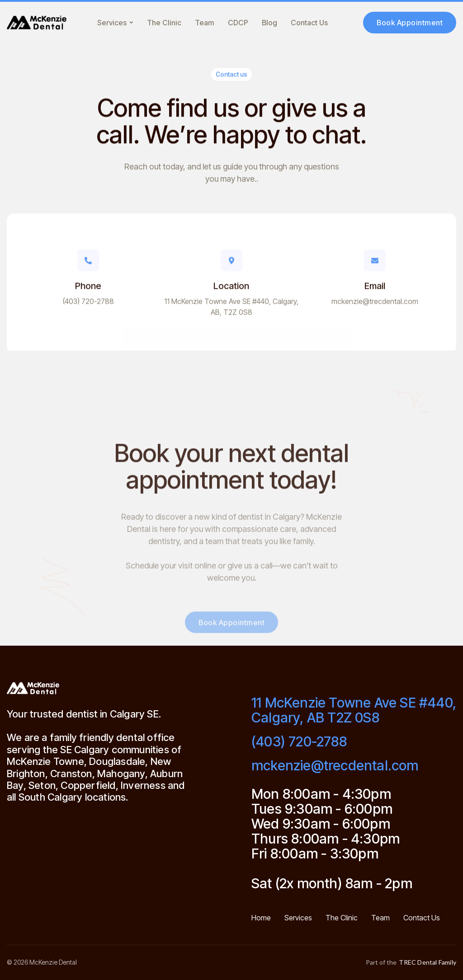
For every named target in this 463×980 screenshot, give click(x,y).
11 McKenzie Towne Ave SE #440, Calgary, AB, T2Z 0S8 (231, 310)
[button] (115, 23)
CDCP (238, 23)
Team (205, 23)
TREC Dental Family (428, 962)
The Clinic (164, 23)
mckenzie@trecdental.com (375, 305)
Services (298, 918)
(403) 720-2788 (88, 305)
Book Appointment (410, 23)
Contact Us (309, 23)
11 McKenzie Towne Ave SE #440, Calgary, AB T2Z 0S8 (354, 710)
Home (261, 918)
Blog (269, 23)
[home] (37, 23)
